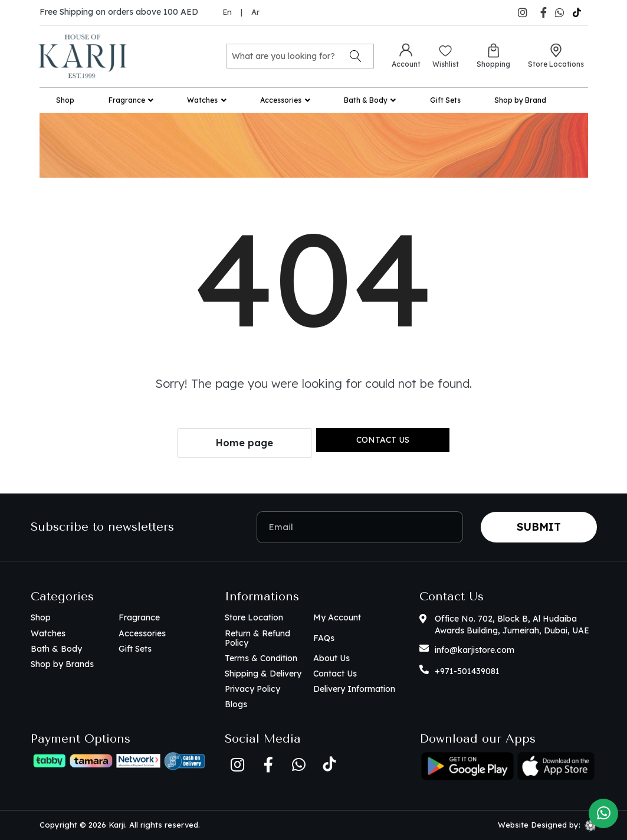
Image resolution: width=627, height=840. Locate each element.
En (227, 12)
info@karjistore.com (475, 650)
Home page (244, 443)
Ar (255, 12)
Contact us (383, 440)
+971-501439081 (467, 671)
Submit (539, 527)
